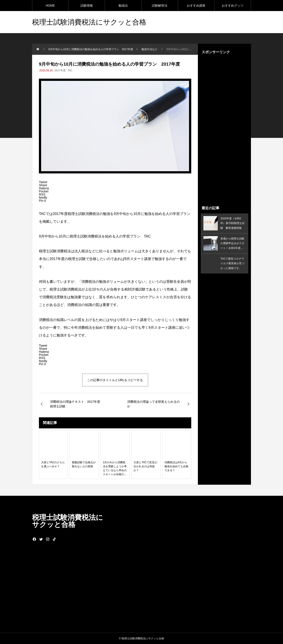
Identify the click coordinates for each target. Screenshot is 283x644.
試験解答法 (160, 6)
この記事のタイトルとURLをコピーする (115, 380)
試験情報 (87, 6)
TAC (70, 70)
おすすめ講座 (196, 6)
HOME (50, 6)
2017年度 (60, 70)
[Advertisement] (225, 130)
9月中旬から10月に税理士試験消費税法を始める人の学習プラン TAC (95, 236)
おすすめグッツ (233, 6)
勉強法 (123, 6)
